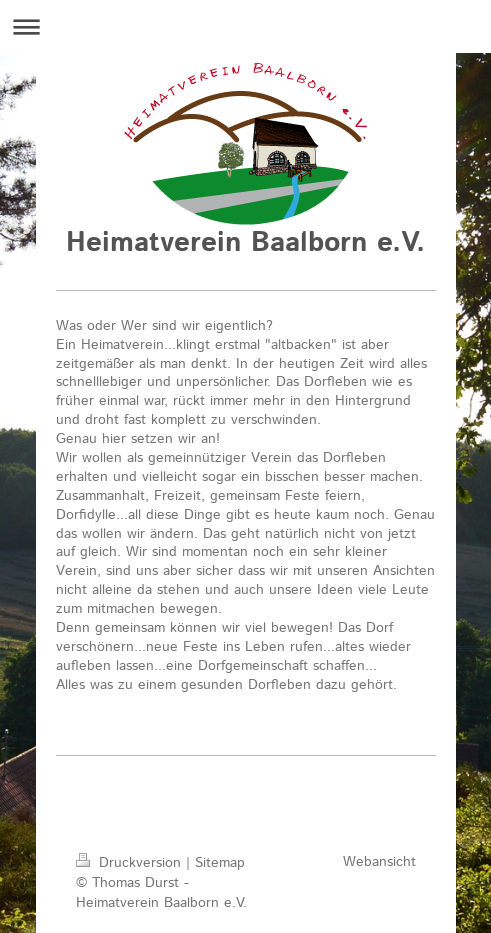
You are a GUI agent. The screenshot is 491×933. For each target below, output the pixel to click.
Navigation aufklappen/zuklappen (245, 26)
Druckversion (131, 863)
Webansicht (379, 862)
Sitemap (220, 863)
